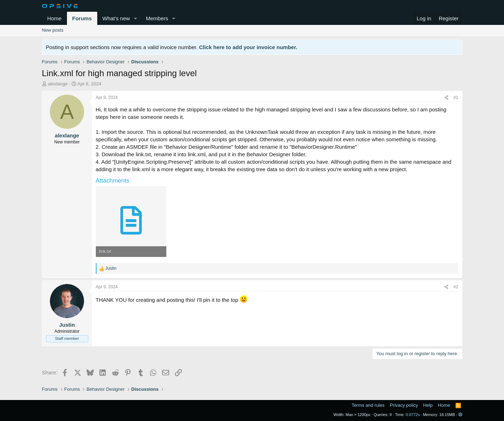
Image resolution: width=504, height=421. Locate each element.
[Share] (446, 98)
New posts (53, 30)
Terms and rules (368, 405)
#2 (456, 287)
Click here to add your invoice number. (248, 47)
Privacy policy (404, 405)
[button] (135, 18)
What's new (116, 18)
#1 (456, 98)
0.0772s (413, 415)
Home (54, 18)
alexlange (58, 84)
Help (428, 405)
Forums (82, 18)
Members (157, 18)
